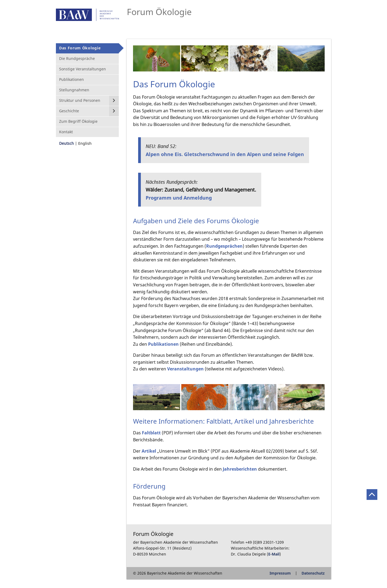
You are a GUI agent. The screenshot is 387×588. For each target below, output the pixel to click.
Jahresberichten (240, 469)
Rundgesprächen (224, 246)
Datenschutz (313, 573)
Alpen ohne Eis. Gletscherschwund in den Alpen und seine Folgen (225, 154)
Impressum (280, 573)
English (85, 143)
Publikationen (163, 344)
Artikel (149, 451)
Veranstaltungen (185, 369)
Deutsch (67, 143)
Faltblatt (151, 433)
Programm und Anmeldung (179, 198)
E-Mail (274, 554)
